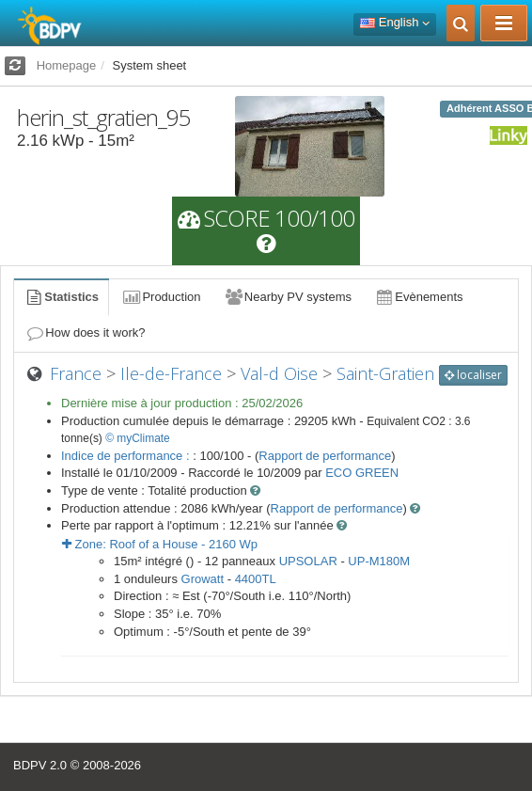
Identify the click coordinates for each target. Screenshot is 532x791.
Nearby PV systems (288, 297)
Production (161, 297)
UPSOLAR (308, 561)
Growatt (203, 579)
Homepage (67, 65)
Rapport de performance (325, 456)
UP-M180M (379, 561)
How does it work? (85, 332)
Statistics (61, 297)
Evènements (419, 297)
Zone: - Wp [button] (160, 544)
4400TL (256, 579)
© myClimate (138, 438)
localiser (473, 375)
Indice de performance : (127, 456)
